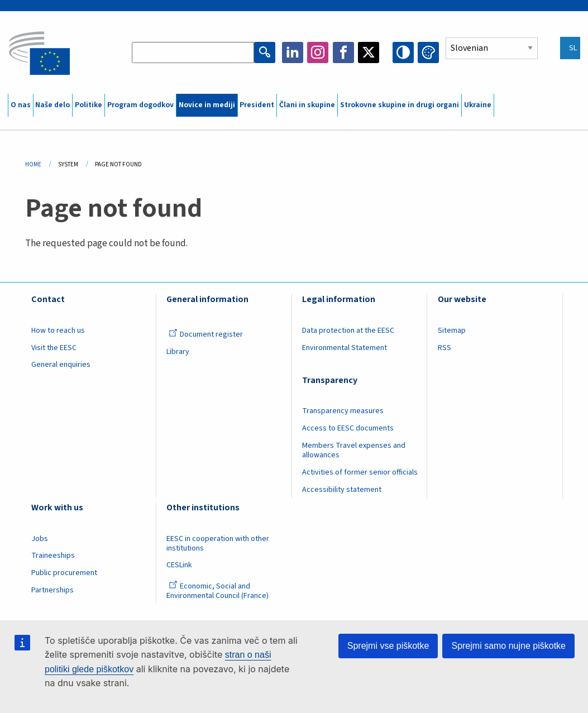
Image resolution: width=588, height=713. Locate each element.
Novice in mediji (207, 105)
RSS (444, 348)
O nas (21, 105)
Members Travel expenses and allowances (354, 450)
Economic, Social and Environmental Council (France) (218, 591)
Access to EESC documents (348, 428)
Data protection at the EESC (348, 331)
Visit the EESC (54, 348)
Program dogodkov (140, 105)
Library (178, 352)
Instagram (318, 52)
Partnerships (52, 590)
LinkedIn (293, 52)
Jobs (40, 539)
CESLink (179, 565)
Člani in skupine (307, 105)
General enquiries (61, 365)
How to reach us (58, 331)
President (257, 105)
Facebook (343, 52)
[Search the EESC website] (193, 52)
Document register (206, 334)
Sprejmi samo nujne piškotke (508, 646)
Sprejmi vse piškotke (388, 646)
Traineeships (53, 556)
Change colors (428, 52)
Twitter (369, 52)
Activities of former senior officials (360, 472)
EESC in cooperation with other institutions (218, 544)
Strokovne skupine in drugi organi (400, 105)
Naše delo (52, 105)
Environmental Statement (345, 348)
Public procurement (64, 573)
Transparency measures (343, 411)
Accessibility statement (342, 490)
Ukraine (478, 105)
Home (33, 164)
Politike (89, 105)
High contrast (403, 52)
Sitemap (452, 331)
